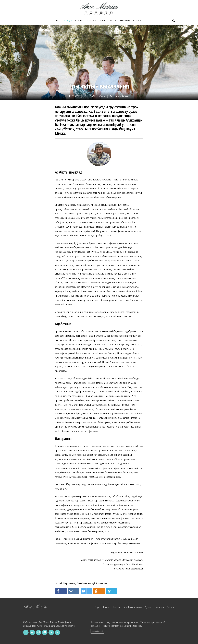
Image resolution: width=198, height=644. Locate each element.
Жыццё (68, 21)
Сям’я (102, 96)
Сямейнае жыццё (86, 583)
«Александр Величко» (132, 560)
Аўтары (114, 21)
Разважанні (102, 583)
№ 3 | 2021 (89, 96)
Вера (57, 21)
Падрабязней (97, 631)
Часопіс (171, 607)
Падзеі (79, 21)
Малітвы (125, 21)
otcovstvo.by (137, 569)
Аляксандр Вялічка (119, 96)
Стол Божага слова (97, 21)
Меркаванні (69, 583)
